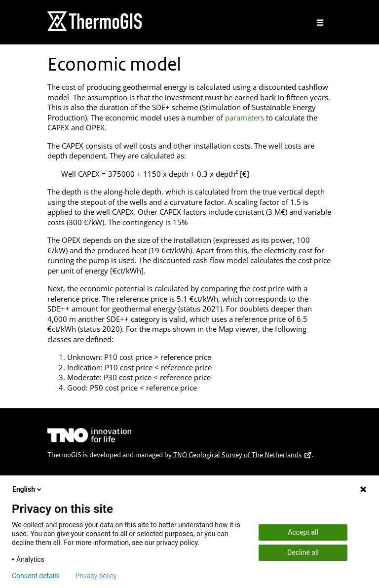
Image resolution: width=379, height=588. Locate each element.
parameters (245, 118)
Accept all (303, 532)
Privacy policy (96, 576)
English (28, 489)
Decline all (303, 552)
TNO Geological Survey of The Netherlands (243, 455)
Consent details (36, 576)
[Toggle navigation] (320, 23)
